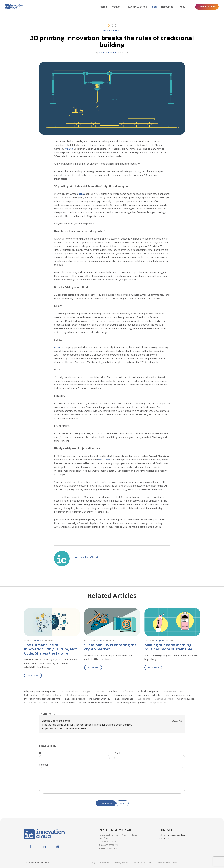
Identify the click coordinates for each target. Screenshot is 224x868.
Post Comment (106, 803)
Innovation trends (112, 30)
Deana (38, 640)
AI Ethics (113, 691)
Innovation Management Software (42, 699)
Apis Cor (59, 347)
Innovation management (179, 695)
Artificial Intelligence (148, 691)
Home (103, 7)
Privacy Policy (121, 863)
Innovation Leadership (150, 695)
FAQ (93, 863)
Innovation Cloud (107, 53)
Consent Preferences (167, 863)
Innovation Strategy (100, 699)
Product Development (63, 702)
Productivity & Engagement (131, 702)
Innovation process (75, 699)
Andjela (99, 640)
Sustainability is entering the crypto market (110, 647)
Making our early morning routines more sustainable (168, 647)
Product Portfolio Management (96, 702)
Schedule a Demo (207, 7)
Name (42, 753)
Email (117, 753)
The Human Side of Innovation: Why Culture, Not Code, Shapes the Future (50, 649)
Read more (33, 675)
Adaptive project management (40, 691)
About (183, 7)
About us (104, 863)
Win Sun (69, 149)
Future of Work (102, 695)
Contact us (164, 838)
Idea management (124, 695)
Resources (167, 7)
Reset (122, 803)
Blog (154, 7)
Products (117, 7)
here (81, 194)
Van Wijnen (104, 460)
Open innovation (186, 699)
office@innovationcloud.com (173, 835)
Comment (44, 765)
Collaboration (31, 695)
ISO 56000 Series (137, 7)
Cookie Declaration (142, 863)
